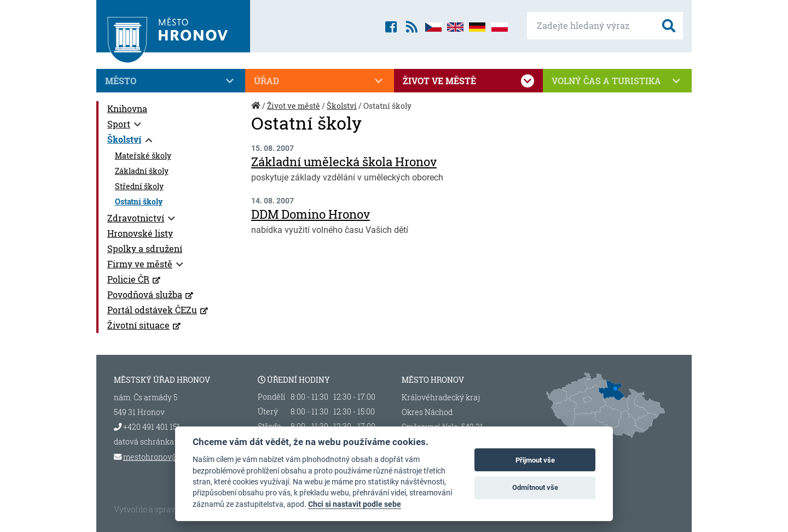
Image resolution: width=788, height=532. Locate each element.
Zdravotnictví (136, 218)
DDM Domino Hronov (311, 214)
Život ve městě (468, 81)
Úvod (257, 111)
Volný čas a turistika (617, 81)
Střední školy (139, 186)
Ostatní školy (139, 202)
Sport (119, 124)
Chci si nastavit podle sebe (355, 504)
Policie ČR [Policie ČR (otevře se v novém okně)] (128, 279)
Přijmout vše (535, 460)
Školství (124, 139)
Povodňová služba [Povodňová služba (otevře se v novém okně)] (145, 294)
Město (171, 81)
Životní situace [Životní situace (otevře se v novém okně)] (138, 325)
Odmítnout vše (535, 487)
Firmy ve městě (140, 264)
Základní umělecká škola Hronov (344, 162)
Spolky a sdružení (145, 249)
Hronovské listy (140, 233)
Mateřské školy (143, 156)
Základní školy (142, 171)
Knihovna (127, 109)
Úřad (320, 81)
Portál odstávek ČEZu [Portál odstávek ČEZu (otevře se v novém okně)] (152, 310)
